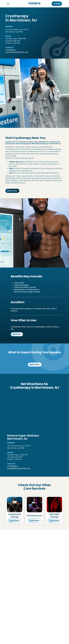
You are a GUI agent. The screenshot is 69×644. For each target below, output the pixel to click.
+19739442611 (11, 50)
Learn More (15, 521)
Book (57, 4)
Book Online (12, 191)
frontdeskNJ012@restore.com (17, 52)
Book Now (17, 334)
